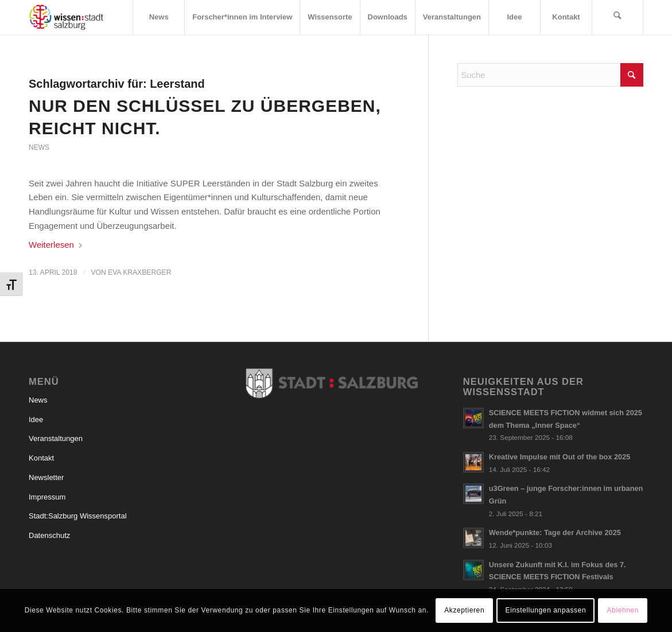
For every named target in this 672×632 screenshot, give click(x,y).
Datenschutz (49, 535)
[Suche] (617, 17)
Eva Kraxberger (139, 272)
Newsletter (46, 477)
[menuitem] (158, 17)
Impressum (47, 497)
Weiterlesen (56, 245)
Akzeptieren (464, 610)
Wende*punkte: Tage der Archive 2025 (555, 532)
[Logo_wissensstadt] (66, 17)
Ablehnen (623, 610)
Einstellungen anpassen (546, 610)
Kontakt (41, 458)
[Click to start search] (632, 75)
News (39, 147)
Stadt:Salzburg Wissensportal (78, 516)
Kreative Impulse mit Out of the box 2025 (560, 457)
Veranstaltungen (56, 438)
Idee (36, 420)
